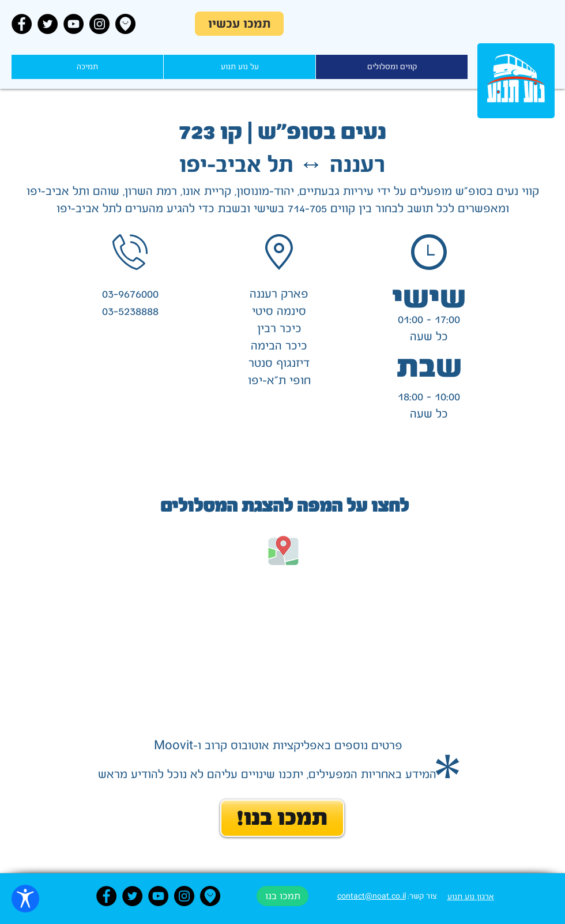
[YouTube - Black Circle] (74, 24)
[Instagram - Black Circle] (99, 24)
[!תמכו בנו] (282, 818)
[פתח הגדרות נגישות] (25, 899)
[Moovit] (125, 24)
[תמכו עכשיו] (239, 24)
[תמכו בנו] (282, 896)
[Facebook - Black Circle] (22, 24)
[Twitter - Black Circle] (48, 24)
